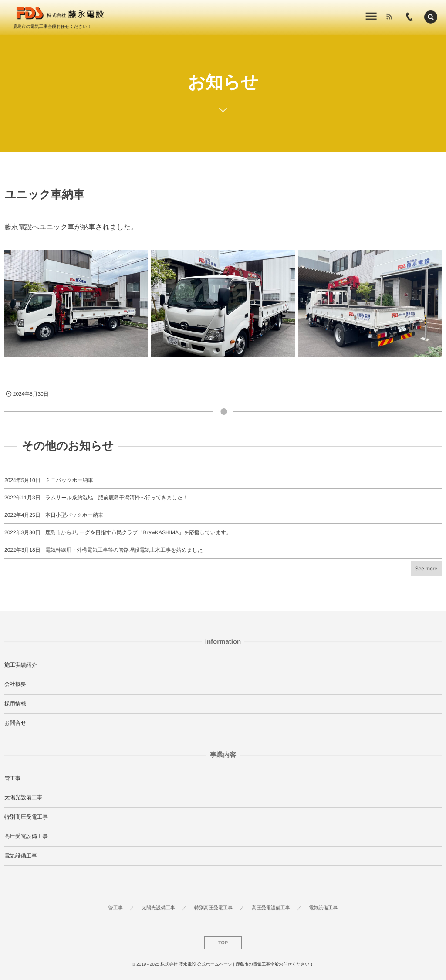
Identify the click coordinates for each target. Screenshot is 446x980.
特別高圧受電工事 (26, 817)
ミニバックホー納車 (69, 480)
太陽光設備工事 (24, 797)
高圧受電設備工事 (26, 836)
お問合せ (15, 723)
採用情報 (15, 704)
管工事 (13, 778)
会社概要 (15, 684)
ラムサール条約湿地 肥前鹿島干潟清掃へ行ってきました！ (117, 498)
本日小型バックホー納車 (74, 515)
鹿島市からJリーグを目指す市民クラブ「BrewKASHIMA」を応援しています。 (139, 532)
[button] (431, 16)
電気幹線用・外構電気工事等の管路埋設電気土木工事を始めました (124, 550)
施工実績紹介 (21, 665)
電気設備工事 (21, 856)
